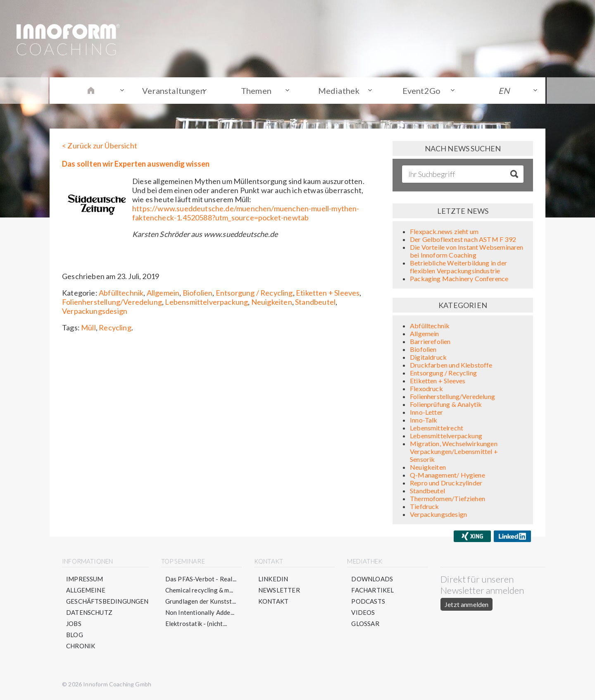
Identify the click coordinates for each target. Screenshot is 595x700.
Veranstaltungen (174, 91)
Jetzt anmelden (466, 604)
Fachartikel (372, 590)
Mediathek (339, 91)
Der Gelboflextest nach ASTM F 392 (463, 239)
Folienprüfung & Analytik (446, 404)
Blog (75, 635)
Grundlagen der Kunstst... (201, 601)
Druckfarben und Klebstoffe (451, 365)
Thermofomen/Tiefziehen (447, 498)
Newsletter (279, 590)
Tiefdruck (425, 506)
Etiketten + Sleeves (328, 293)
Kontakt (273, 601)
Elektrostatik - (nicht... (196, 624)
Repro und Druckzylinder (446, 483)
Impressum (85, 579)
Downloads (372, 579)
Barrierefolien (430, 341)
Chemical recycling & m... (199, 590)
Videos (363, 612)
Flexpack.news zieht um (444, 231)
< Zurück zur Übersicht (100, 146)
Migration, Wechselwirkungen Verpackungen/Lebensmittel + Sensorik (454, 451)
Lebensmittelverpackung (206, 302)
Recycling (115, 327)
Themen (256, 91)
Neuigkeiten (272, 302)
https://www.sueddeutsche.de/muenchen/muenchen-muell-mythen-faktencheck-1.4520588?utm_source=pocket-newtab (246, 213)
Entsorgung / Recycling (254, 293)
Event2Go (421, 91)
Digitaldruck (428, 357)
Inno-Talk (424, 420)
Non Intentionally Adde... (200, 612)
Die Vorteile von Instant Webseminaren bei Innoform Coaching (467, 251)
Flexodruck (426, 388)
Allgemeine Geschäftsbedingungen (107, 596)
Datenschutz (89, 612)
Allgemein (163, 293)
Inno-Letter (426, 412)
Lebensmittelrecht (437, 428)
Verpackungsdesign (95, 311)
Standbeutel (315, 302)
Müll (88, 327)
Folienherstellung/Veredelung (112, 302)
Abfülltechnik (121, 293)
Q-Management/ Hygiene (447, 475)
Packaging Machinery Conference (459, 278)
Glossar (365, 624)
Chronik (81, 646)
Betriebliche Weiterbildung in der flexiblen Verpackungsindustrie (458, 267)
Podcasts (368, 601)
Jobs (74, 624)
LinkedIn (273, 579)
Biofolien (198, 293)
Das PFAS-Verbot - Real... (201, 579)
